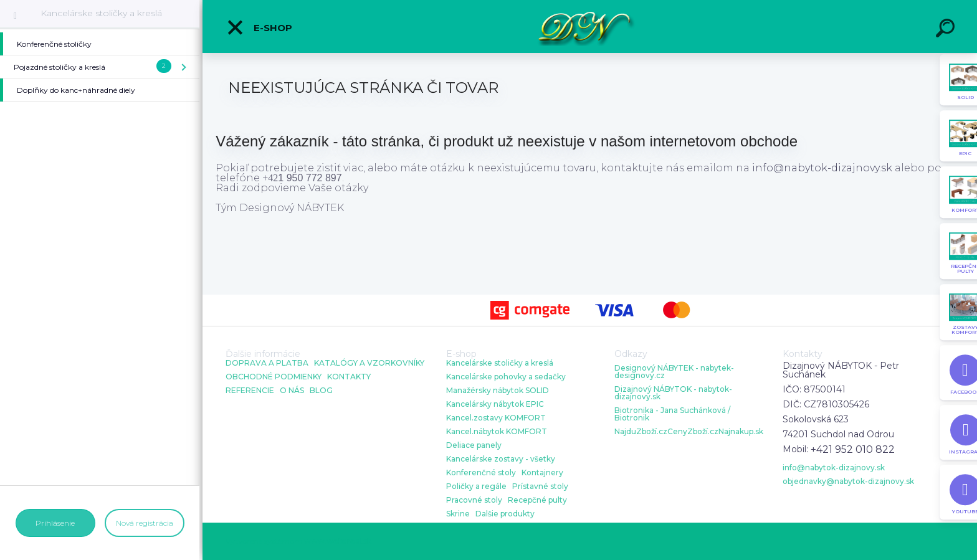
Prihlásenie (55, 523)
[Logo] (590, 26)
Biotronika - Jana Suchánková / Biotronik (672, 414)
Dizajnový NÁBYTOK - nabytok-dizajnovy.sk (673, 393)
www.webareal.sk (338, 541)
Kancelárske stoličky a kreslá (101, 13)
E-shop (259, 27)
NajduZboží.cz (641, 432)
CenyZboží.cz (693, 432)
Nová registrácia (145, 523)
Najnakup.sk (741, 432)
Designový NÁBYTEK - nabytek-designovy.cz (674, 372)
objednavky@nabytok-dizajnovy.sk (848, 482)
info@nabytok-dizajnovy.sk (822, 168)
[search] (947, 30)
